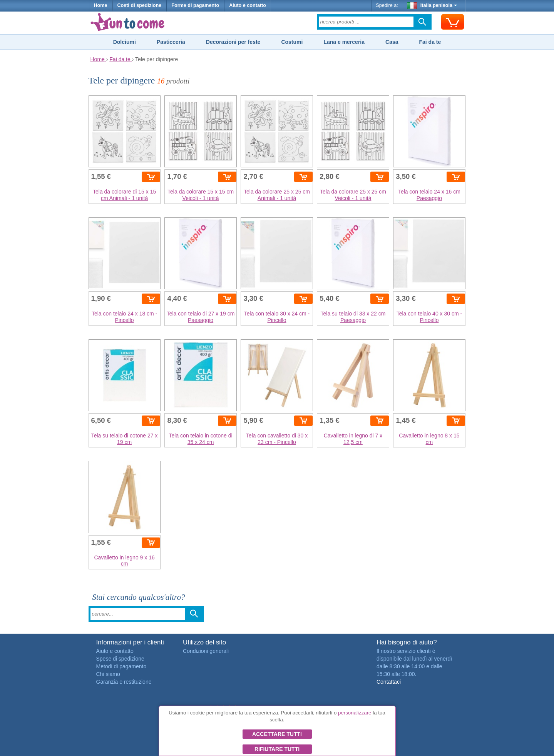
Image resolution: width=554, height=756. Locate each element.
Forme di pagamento (195, 5)
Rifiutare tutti (277, 749)
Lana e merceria (344, 42)
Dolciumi (125, 42)
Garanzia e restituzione (124, 682)
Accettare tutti (277, 734)
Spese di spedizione (120, 659)
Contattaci (389, 682)
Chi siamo (108, 674)
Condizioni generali (206, 651)
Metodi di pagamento (121, 666)
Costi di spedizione (140, 5)
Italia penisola (432, 5)
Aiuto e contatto (248, 5)
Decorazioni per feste (233, 42)
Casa (392, 42)
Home (101, 5)
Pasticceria (171, 42)
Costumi (292, 42)
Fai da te (430, 42)
